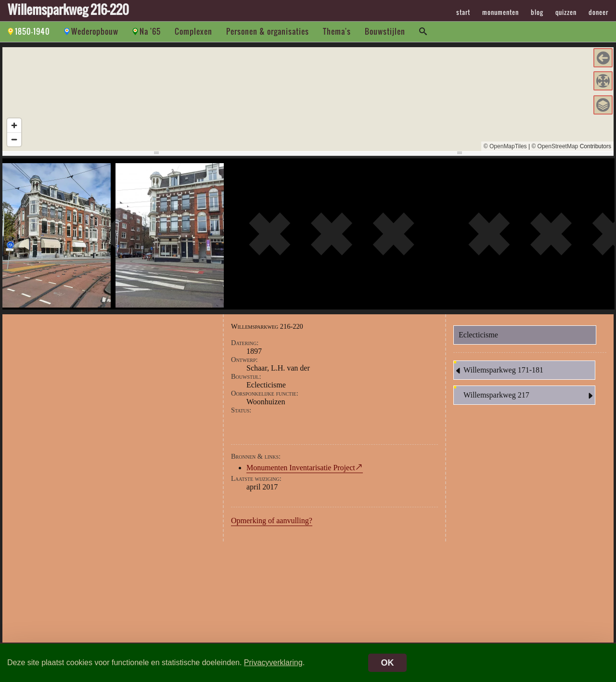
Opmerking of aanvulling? (272, 521)
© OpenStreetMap (555, 146)
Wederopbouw (95, 31)
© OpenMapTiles (505, 146)
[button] (603, 58)
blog (537, 12)
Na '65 (150, 31)
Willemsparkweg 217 (529, 396)
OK (388, 663)
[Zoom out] (14, 139)
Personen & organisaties (268, 31)
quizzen (566, 12)
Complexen (193, 31)
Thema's (337, 31)
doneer (598, 12)
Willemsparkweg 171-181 (499, 371)
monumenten (500, 12)
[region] (308, 99)
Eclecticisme (478, 335)
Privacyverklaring (273, 663)
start (463, 12)
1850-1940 (32, 31)
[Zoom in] (14, 125)
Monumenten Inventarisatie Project (301, 468)
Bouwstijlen (385, 31)
